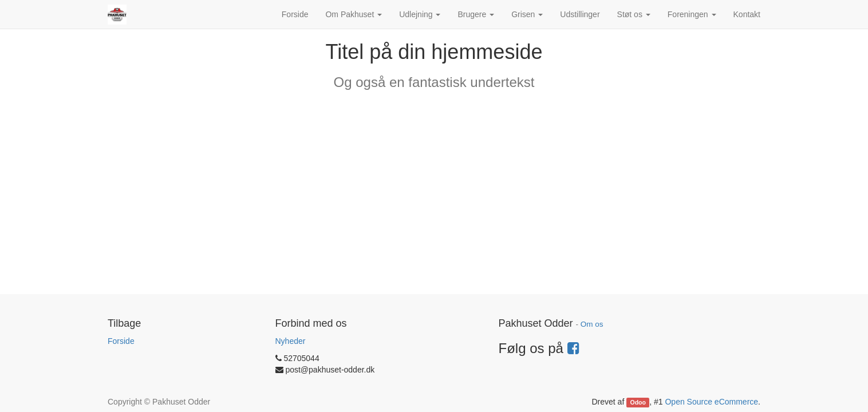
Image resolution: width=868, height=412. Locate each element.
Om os (592, 324)
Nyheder (291, 341)
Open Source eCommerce (711, 402)
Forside (121, 341)
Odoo (638, 402)
